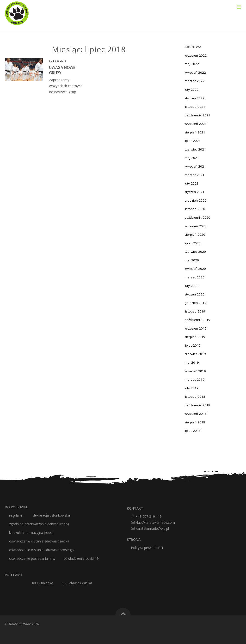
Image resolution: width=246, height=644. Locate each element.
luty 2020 (191, 286)
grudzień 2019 (195, 303)
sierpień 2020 (195, 235)
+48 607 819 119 (149, 516)
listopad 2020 (195, 209)
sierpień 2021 (195, 132)
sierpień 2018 (195, 422)
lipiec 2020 (193, 243)
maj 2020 (192, 260)
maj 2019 (192, 362)
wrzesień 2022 (196, 55)
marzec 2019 (194, 379)
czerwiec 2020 (195, 252)
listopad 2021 (195, 107)
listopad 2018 (195, 397)
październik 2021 (197, 115)
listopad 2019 (195, 311)
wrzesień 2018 (196, 414)
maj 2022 (192, 64)
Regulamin (17, 515)
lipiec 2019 (193, 345)
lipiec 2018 (193, 431)
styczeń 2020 (194, 294)
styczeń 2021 (194, 192)
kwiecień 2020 (195, 269)
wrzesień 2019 (196, 328)
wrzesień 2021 (196, 124)
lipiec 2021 (193, 141)
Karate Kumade (20, 624)
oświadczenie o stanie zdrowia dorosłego (41, 550)
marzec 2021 (194, 175)
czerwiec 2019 (195, 354)
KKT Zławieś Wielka (77, 583)
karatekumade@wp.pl (152, 528)
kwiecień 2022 (195, 72)
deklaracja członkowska (51, 515)
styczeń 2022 (194, 98)
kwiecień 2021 (195, 166)
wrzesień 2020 (196, 226)
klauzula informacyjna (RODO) (31, 533)
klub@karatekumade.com (155, 522)
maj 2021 (192, 158)
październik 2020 (197, 217)
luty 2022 (191, 90)
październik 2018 (197, 405)
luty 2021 (191, 183)
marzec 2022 (194, 81)
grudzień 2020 (195, 200)
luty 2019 (191, 388)
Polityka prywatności (147, 548)
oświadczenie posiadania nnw (32, 559)
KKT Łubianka (43, 583)
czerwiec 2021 (195, 149)
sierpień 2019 (195, 337)
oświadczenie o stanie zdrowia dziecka (39, 541)
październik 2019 (197, 320)
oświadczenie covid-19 (81, 559)
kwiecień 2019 (195, 371)
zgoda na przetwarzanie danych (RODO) (39, 524)
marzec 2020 (194, 277)
